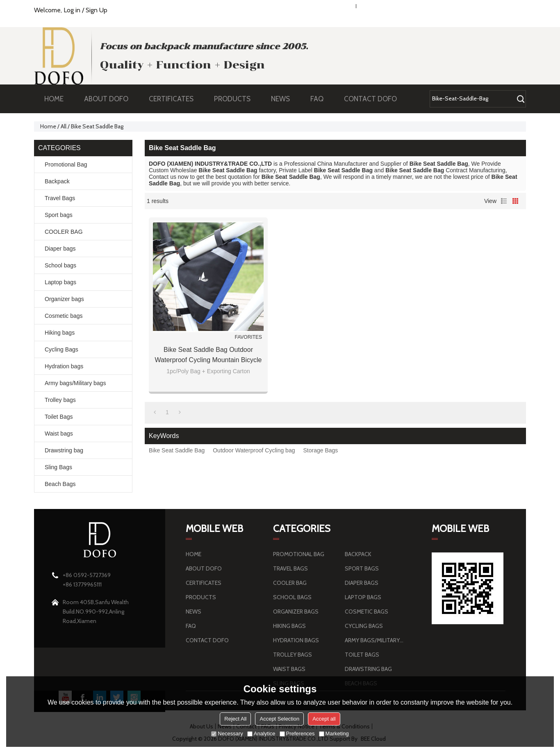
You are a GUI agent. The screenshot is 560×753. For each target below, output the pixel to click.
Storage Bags (320, 450)
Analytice (261, 734)
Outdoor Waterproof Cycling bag (254, 450)
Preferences (297, 734)
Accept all (324, 719)
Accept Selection (279, 719)
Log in (72, 10)
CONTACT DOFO (370, 99)
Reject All (235, 719)
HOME (54, 99)
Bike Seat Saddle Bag (177, 450)
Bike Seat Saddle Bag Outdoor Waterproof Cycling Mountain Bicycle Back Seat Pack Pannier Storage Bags (208, 356)
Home (48, 126)
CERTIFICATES (171, 99)
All (64, 126)
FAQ (321, 99)
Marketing (334, 734)
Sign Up (97, 10)
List (504, 201)
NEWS (285, 99)
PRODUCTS (236, 99)
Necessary (227, 734)
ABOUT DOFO (110, 99)
